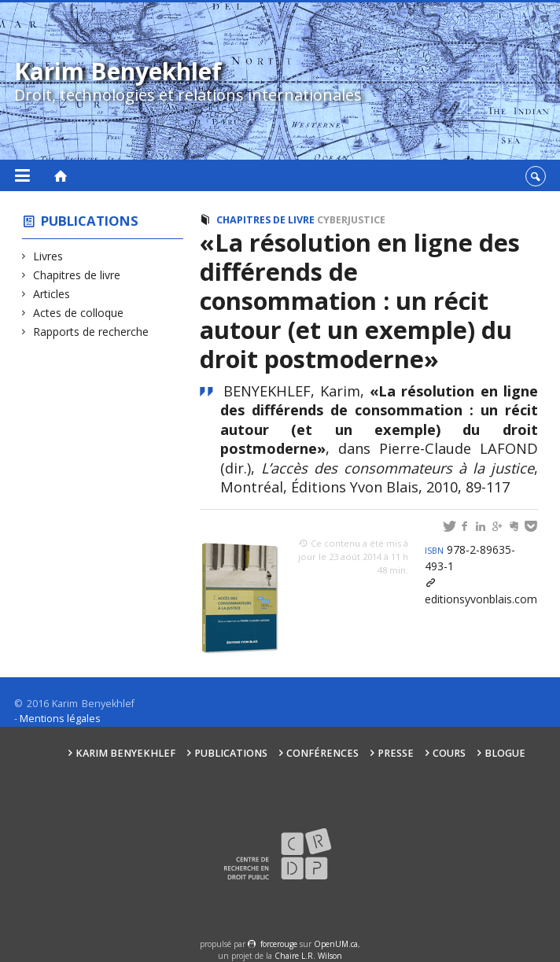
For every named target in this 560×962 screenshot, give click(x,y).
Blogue (505, 753)
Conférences (322, 753)
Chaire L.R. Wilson (308, 956)
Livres (48, 256)
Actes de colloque (79, 313)
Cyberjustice (351, 220)
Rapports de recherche (91, 332)
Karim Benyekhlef (125, 753)
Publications (90, 221)
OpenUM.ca (336, 944)
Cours (449, 753)
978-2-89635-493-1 (470, 558)
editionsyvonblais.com (481, 599)
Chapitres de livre (77, 275)
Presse (396, 753)
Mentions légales (60, 719)
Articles (52, 294)
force (279, 944)
